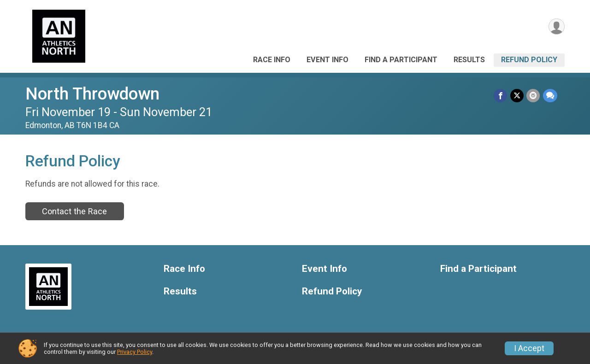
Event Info (327, 60)
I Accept (529, 348)
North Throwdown (92, 94)
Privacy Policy (135, 352)
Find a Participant (401, 60)
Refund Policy (529, 60)
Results (469, 60)
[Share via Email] (534, 96)
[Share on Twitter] (517, 96)
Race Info (272, 60)
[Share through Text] (550, 96)
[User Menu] (556, 27)
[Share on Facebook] (501, 96)
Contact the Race (74, 211)
